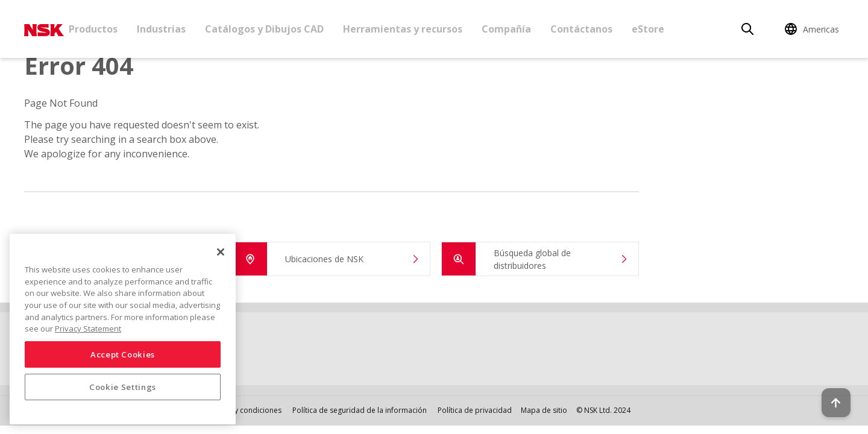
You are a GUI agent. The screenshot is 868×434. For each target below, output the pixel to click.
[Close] (221, 252)
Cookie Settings (123, 387)
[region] (123, 329)
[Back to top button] (829, 391)
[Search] (747, 29)
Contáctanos (581, 29)
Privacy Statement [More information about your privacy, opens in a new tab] (88, 329)
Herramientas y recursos (403, 29)
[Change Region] (814, 29)
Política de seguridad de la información (360, 410)
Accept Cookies (123, 354)
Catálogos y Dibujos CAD (264, 29)
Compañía (506, 29)
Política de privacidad (475, 410)
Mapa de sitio (544, 410)
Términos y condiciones (241, 410)
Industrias (161, 29)
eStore (648, 29)
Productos (93, 29)
